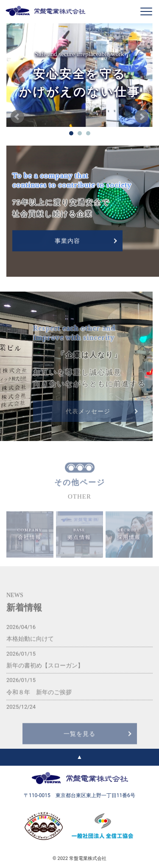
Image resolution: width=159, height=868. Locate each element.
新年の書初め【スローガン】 (45, 676)
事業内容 (67, 242)
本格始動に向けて (30, 650)
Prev (17, 117)
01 (71, 133)
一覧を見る (79, 745)
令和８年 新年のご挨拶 (39, 703)
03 (88, 133)
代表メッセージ (88, 419)
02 (80, 133)
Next (142, 117)
